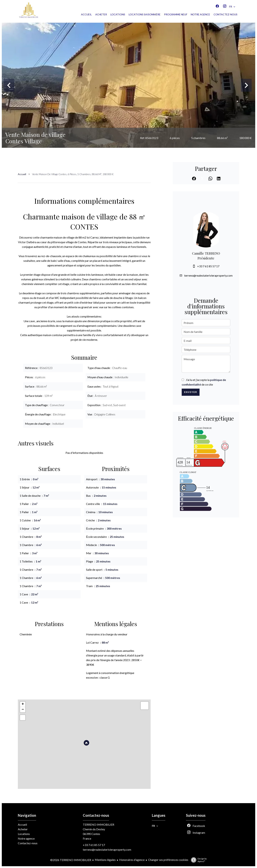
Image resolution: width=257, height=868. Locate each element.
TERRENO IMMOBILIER (99, 824)
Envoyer (191, 392)
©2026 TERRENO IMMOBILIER (71, 860)
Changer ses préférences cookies (168, 860)
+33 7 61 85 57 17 (208, 266)
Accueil (22, 174)
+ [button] (23, 704)
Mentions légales (105, 860)
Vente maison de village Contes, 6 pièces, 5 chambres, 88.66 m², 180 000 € (73, 174)
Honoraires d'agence (132, 860)
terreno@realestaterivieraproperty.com (208, 275)
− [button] (23, 710)
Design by (198, 860)
